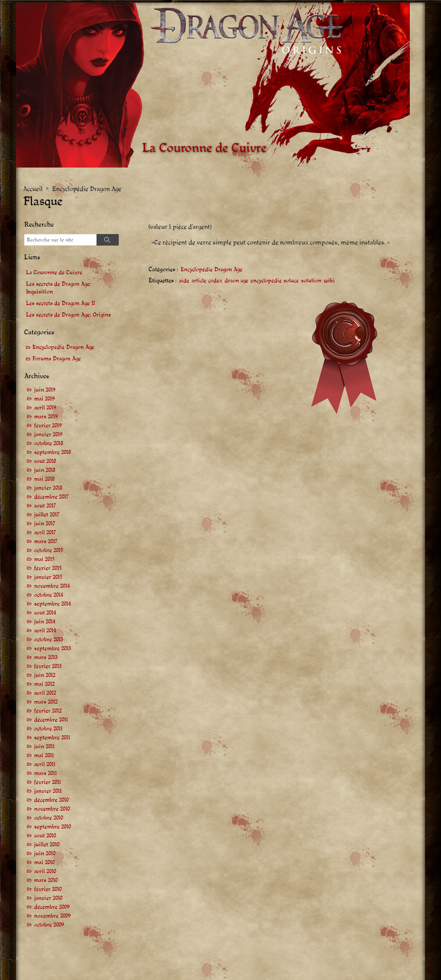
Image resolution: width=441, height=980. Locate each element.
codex (215, 281)
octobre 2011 (48, 729)
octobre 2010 (49, 818)
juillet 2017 (47, 515)
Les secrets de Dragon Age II (61, 303)
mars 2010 (46, 881)
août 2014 (45, 613)
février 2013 (48, 667)
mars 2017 (46, 542)
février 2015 (48, 569)
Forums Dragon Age (57, 359)
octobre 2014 (49, 595)
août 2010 (45, 836)
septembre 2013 (53, 649)
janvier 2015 (48, 577)
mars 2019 (46, 417)
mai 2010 (44, 863)
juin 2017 (45, 524)
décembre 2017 (51, 497)
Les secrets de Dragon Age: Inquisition (59, 288)
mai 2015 (44, 560)
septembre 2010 (53, 827)
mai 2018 (44, 479)
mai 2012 (44, 684)
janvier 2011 (48, 791)
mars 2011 (45, 774)
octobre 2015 (49, 551)
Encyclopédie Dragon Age (87, 189)
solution (311, 281)
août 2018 (45, 462)
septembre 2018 (53, 453)
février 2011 (48, 783)
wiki (329, 281)
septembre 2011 (52, 738)
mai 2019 (44, 399)
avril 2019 (45, 408)
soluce (291, 281)
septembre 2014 (53, 604)
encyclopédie (266, 281)
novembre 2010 (52, 809)
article (199, 281)
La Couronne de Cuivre (54, 272)
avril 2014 (45, 631)
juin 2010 (45, 854)
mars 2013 (46, 658)
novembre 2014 (52, 586)
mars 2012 (46, 702)
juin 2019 (45, 390)
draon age (236, 281)
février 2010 (48, 890)
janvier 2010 (48, 898)
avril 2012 (45, 693)
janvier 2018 (48, 488)
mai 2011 (44, 756)
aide (184, 281)
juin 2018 (45, 470)
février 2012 (48, 711)
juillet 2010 (47, 845)
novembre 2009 (52, 916)
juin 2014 (45, 622)
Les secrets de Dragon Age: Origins (68, 315)
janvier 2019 (48, 435)
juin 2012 (45, 676)
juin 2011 (44, 747)
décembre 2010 (51, 800)
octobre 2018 (49, 444)
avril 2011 (45, 765)
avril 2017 (45, 533)
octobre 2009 (49, 925)
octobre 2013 (49, 640)
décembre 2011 (51, 720)
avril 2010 (45, 872)
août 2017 (45, 506)
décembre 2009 (52, 907)
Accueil (33, 189)
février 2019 (48, 426)
